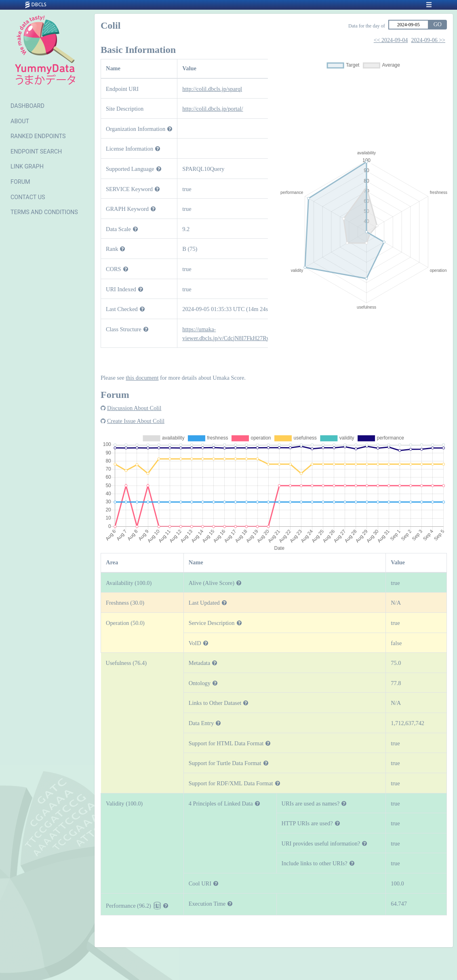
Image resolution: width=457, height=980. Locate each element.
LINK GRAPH (27, 167)
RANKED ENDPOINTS (38, 136)
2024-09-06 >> (428, 40)
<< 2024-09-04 (391, 40)
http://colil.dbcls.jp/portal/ (213, 109)
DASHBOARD (27, 106)
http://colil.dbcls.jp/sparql (212, 89)
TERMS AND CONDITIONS (44, 212)
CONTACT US (28, 197)
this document (142, 378)
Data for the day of (367, 26)
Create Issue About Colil (136, 421)
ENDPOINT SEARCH (36, 152)
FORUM (20, 182)
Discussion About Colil (134, 408)
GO (438, 24)
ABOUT (20, 121)
